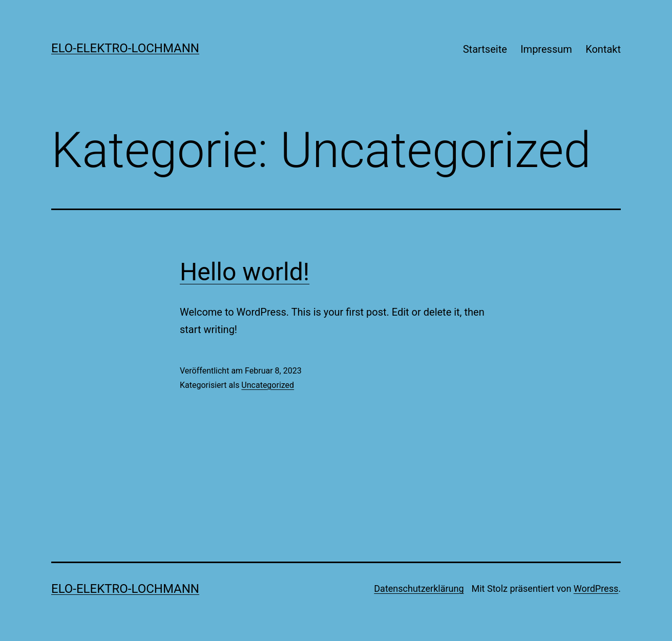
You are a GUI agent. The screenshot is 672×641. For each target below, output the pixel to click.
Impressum (546, 49)
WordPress (596, 588)
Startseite (485, 49)
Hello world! (245, 272)
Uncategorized (268, 385)
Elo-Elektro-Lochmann (125, 48)
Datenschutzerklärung (419, 588)
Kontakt (603, 49)
